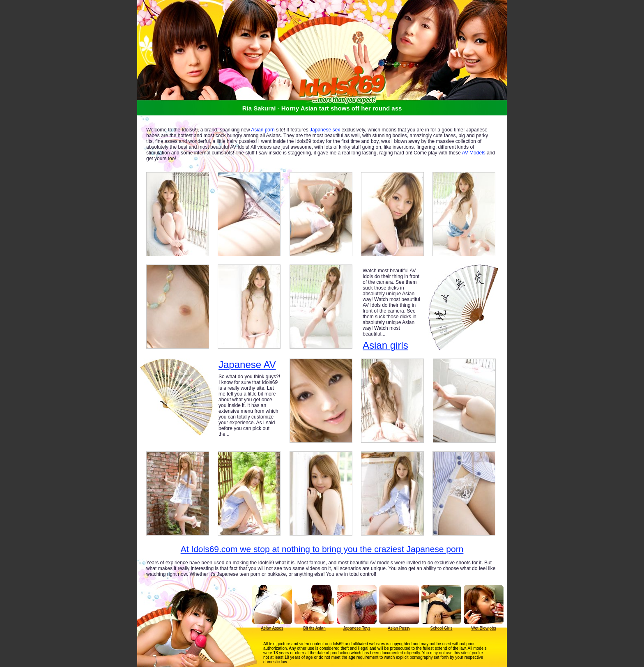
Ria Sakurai (259, 108)
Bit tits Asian (314, 628)
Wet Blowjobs (483, 628)
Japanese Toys (357, 628)
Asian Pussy (399, 628)
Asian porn (263, 130)
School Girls (442, 628)
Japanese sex (325, 130)
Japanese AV (247, 365)
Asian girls (385, 345)
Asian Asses (272, 628)
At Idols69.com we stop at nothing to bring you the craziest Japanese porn (322, 549)
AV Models (474, 153)
